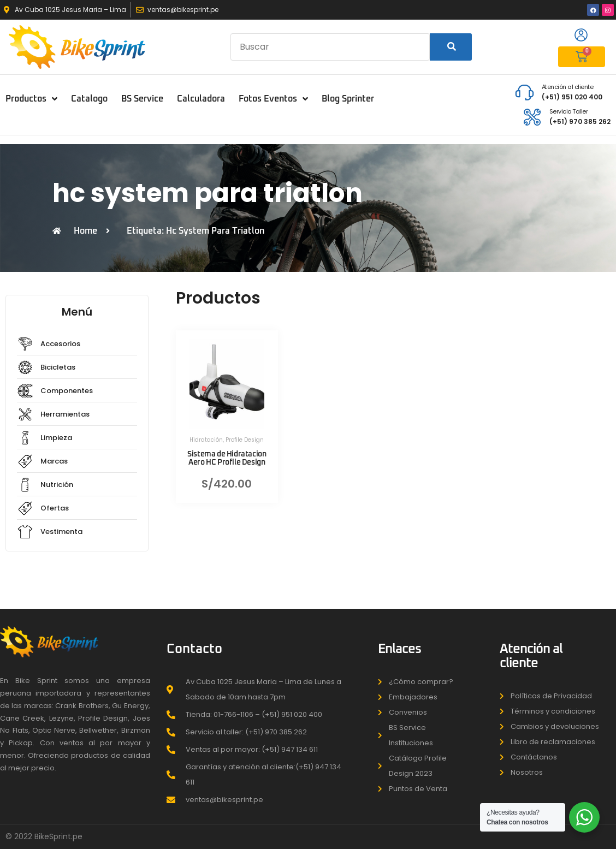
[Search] (451, 47)
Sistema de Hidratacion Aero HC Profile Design (227, 458)
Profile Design (245, 440)
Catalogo (89, 99)
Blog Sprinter (348, 99)
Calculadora (201, 99)
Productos (31, 99)
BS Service (142, 99)
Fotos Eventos (273, 99)
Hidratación (206, 440)
